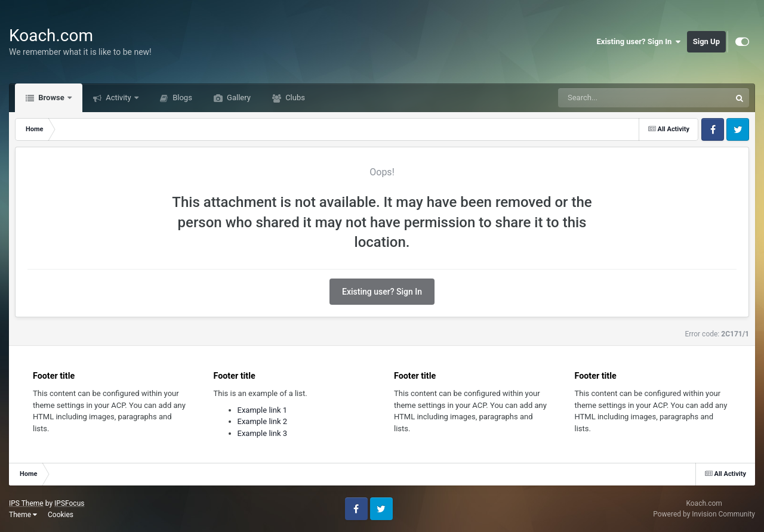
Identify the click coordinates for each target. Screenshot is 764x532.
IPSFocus (69, 503)
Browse (51, 98)
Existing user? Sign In (639, 42)
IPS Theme (26, 503)
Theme (23, 515)
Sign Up (706, 41)
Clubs (294, 98)
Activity (118, 98)
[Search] (614, 98)
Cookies (61, 515)
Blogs (181, 98)
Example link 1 (263, 410)
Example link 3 (263, 433)
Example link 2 (263, 421)
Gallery (238, 98)
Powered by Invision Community (704, 514)
